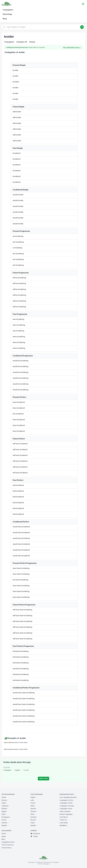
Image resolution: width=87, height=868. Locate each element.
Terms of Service (8, 845)
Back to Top (43, 778)
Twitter (34, 836)
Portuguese (6, 817)
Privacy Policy (6, 848)
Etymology (7, 14)
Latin (32, 800)
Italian (33, 806)
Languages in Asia (66, 809)
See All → (5, 825)
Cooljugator (7, 770)
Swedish (34, 817)
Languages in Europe (67, 806)
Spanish (4, 809)
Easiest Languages (66, 814)
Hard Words (64, 817)
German (4, 823)
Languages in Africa (66, 800)
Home (4, 834)
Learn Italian (64, 823)
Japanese (5, 806)
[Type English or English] (43, 27)
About (4, 836)
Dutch (4, 814)
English (18, 770)
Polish (33, 823)
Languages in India (66, 803)
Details (32, 42)
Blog (5, 19)
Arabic (4, 803)
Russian (4, 800)
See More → (64, 825)
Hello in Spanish (65, 811)
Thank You (63, 820)
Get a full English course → (72, 47)
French (4, 820)
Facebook (35, 834)
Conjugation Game (8, 842)
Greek (4, 797)
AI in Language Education (68, 797)
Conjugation (8, 10)
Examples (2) (22, 42)
